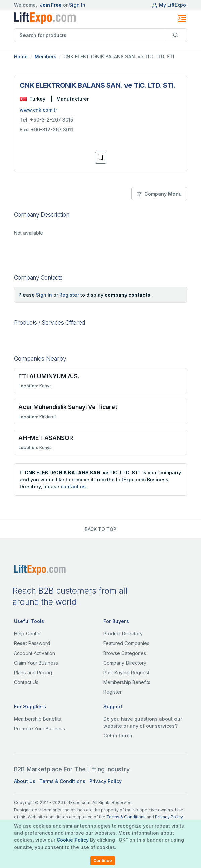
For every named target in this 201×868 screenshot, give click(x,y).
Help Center (28, 634)
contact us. (74, 487)
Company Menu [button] (159, 194)
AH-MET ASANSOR (46, 438)
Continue (103, 860)
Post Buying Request (126, 672)
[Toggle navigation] (182, 18)
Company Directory (125, 663)
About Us (25, 781)
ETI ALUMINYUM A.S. (49, 376)
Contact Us (26, 682)
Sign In (77, 5)
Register (69, 295)
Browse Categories (125, 653)
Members (45, 57)
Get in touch (118, 736)
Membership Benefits (127, 682)
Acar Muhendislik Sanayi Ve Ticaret (68, 407)
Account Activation (35, 653)
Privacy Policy (106, 781)
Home (21, 57)
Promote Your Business (40, 729)
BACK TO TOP (100, 529)
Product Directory (123, 634)
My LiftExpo (169, 5)
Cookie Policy (73, 840)
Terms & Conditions (62, 781)
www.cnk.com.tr (38, 110)
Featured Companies (126, 643)
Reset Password (32, 643)
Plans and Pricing (33, 672)
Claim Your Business (36, 663)
